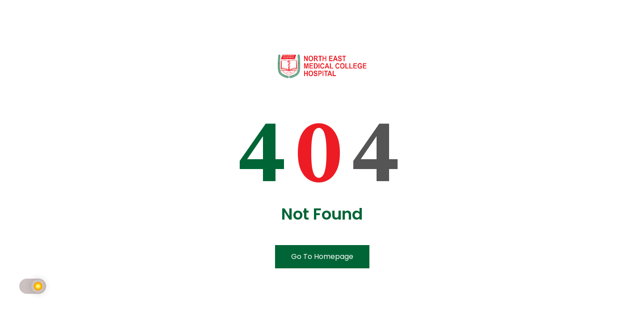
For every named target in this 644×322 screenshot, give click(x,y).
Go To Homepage (322, 256)
